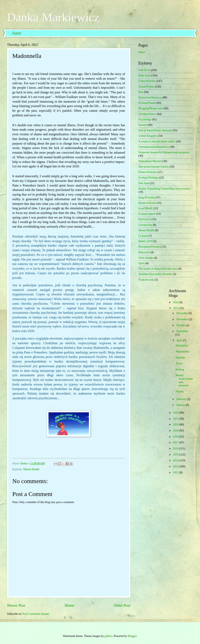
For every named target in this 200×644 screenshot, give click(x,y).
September (182, 331)
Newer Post (16, 605)
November (183, 319)
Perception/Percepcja (150, 247)
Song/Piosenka (147, 197)
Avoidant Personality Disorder (155, 274)
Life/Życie (144, 70)
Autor (17, 33)
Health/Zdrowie (147, 203)
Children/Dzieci (147, 114)
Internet (143, 125)
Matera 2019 (145, 241)
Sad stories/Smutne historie (154, 167)
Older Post (122, 605)
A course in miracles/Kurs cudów (157, 141)
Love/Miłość (146, 208)
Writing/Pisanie (147, 103)
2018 (176, 437)
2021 (176, 419)
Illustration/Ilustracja (150, 97)
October (181, 325)
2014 (176, 460)
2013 (176, 466)
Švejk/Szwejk (146, 280)
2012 (176, 473)
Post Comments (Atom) (36, 614)
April (180, 340)
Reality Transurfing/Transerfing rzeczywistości (165, 189)
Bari (141, 92)
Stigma (179, 391)
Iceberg (180, 369)
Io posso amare (147, 214)
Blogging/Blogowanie (151, 108)
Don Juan (144, 183)
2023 (176, 308)
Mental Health (31, 469)
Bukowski (144, 252)
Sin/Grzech (145, 219)
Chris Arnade (146, 258)
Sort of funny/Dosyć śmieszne (155, 130)
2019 (176, 431)
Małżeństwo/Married (150, 161)
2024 (176, 302)
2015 (176, 455)
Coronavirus (145, 225)
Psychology (145, 119)
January (181, 405)
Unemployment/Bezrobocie (154, 147)
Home (69, 605)
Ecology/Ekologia (148, 178)
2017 (176, 442)
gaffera (108, 636)
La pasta (143, 236)
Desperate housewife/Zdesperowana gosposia (164, 152)
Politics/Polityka (148, 172)
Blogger (132, 636)
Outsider (180, 358)
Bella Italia (145, 76)
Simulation (182, 345)
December (182, 313)
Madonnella (182, 352)
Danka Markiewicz (53, 17)
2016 (176, 449)
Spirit (142, 263)
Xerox (179, 363)
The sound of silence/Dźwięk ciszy (158, 269)
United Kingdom (148, 136)
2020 (176, 425)
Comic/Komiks (147, 81)
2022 (176, 413)
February (182, 399)
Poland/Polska (146, 87)
